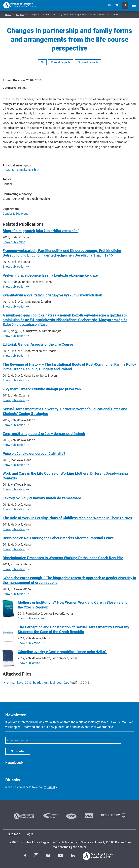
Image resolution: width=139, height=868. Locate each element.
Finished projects (88, 62)
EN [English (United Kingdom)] (116, 5)
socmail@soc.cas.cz (73, 847)
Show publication (14, 242)
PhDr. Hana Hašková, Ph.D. (21, 170)
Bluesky (52, 787)
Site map (14, 834)
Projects (20, 14)
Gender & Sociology (15, 214)
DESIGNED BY (113, 815)
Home (8, 14)
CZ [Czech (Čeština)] (110, 5)
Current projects (61, 62)
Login (29, 834)
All (42, 62)
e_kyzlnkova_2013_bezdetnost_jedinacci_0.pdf (39, 683)
